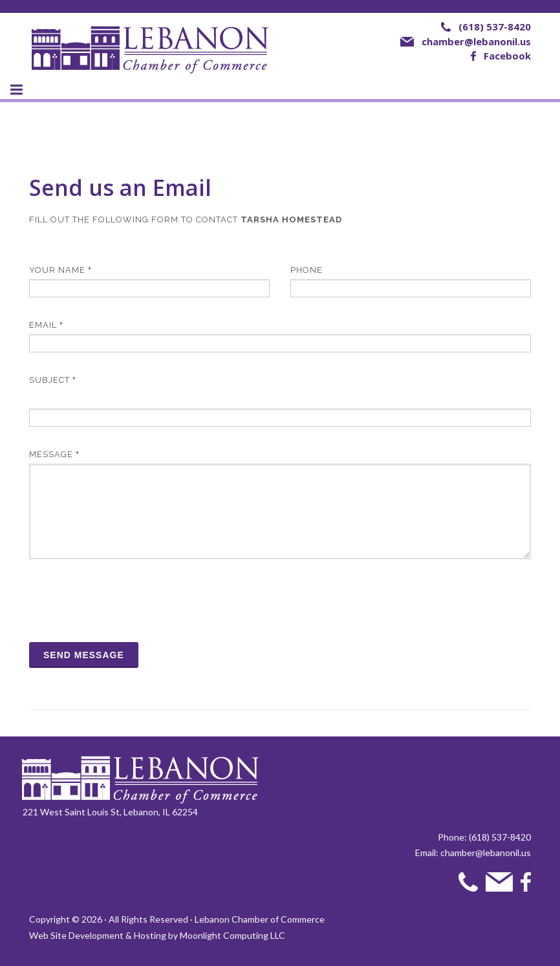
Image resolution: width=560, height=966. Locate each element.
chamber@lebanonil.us (476, 41)
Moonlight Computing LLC (232, 935)
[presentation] (127, 601)
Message (54, 454)
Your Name (60, 270)
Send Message (84, 655)
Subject (53, 380)
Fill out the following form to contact (186, 220)
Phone (307, 270)
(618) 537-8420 (495, 27)
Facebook (507, 56)
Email (46, 325)
